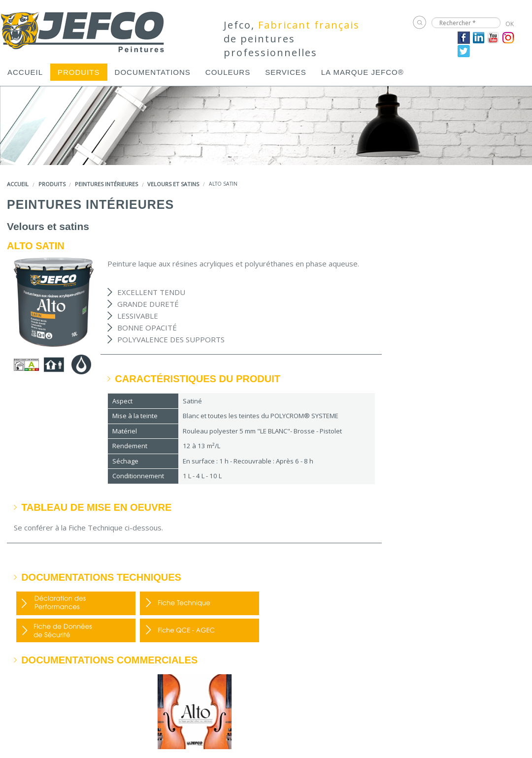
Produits (79, 72)
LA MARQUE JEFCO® (363, 72)
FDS (76, 630)
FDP (199, 603)
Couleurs (228, 72)
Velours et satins (173, 184)
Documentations (153, 72)
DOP (76, 603)
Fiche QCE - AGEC (199, 630)
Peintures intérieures (106, 184)
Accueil (25, 72)
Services (286, 72)
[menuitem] (25, 72)
